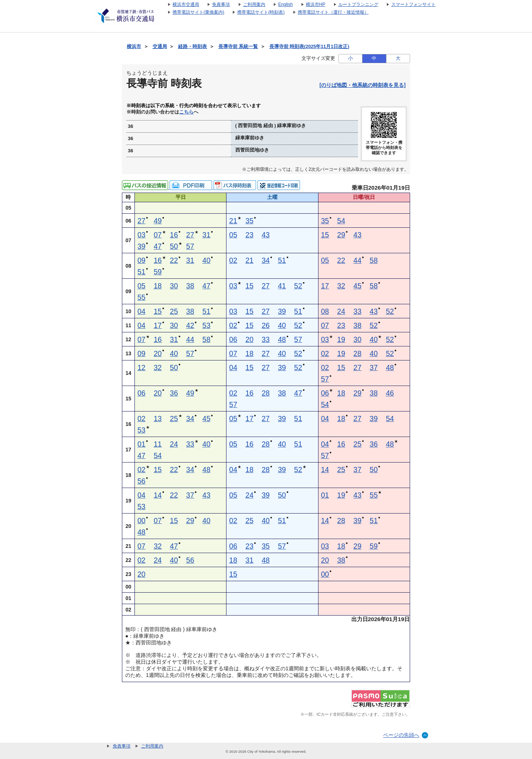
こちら (186, 112)
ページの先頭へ (401, 735)
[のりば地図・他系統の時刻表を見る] (363, 85)
